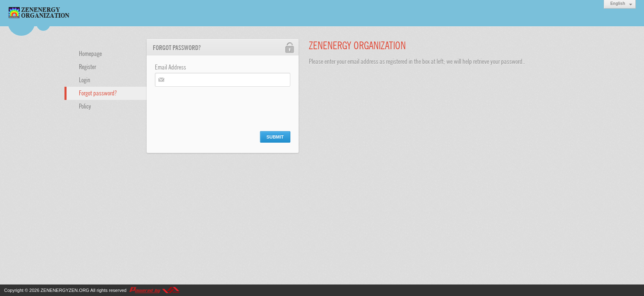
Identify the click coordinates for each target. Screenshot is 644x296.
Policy (85, 106)
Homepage (90, 53)
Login (85, 79)
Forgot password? (98, 92)
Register (87, 66)
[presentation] (217, 107)
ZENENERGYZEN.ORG (65, 290)
